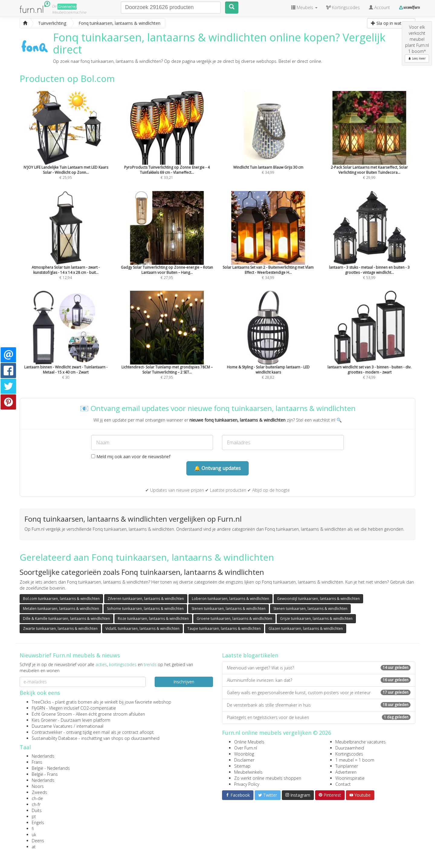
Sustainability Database (55, 738)
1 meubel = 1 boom (355, 760)
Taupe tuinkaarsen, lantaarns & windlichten (224, 628)
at (34, 847)
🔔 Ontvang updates (217, 468)
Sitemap (242, 766)
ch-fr (36, 804)
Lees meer (417, 58)
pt (34, 816)
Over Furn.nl (246, 748)
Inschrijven (184, 682)
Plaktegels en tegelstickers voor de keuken (319, 717)
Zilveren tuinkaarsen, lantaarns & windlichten (146, 599)
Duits (37, 810)
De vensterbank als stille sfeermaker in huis (319, 705)
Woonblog (244, 754)
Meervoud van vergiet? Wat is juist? (319, 668)
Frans (37, 762)
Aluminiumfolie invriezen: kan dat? (319, 680)
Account (379, 7)
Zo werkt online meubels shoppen (268, 778)
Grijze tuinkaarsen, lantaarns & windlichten (316, 619)
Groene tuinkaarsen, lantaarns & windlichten (234, 619)
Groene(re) (67, 6)
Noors (38, 786)
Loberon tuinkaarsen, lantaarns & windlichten (230, 599)
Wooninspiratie (350, 778)
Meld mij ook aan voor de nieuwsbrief (131, 457)
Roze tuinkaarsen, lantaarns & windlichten (153, 619)
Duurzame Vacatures (52, 726)
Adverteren (346, 772)
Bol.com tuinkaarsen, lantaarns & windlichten (61, 599)
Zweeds (39, 792)
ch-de (37, 798)
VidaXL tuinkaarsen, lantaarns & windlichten (142, 628)
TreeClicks (41, 702)
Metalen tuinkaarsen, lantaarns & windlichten (61, 609)
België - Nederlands (51, 768)
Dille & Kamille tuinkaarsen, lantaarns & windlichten (66, 619)
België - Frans (45, 774)
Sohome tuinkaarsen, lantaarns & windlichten (145, 609)
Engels (38, 823)
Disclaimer (244, 760)
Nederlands (43, 756)
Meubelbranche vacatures (361, 742)
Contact (343, 784)
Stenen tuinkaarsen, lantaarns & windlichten (229, 609)
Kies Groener (44, 720)
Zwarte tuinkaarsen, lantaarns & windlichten (60, 628)
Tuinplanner (347, 766)
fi (33, 829)
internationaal (90, 726)
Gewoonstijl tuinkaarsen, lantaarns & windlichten (318, 599)
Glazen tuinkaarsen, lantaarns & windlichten (306, 628)
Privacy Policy (247, 784)
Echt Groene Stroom (52, 714)
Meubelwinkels (248, 772)
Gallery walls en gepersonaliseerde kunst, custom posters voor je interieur (319, 693)
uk (34, 835)
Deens (38, 841)
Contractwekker (47, 732)
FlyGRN (38, 708)
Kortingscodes (349, 754)
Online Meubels (249, 742)
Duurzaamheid (350, 748)
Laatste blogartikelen (250, 655)
